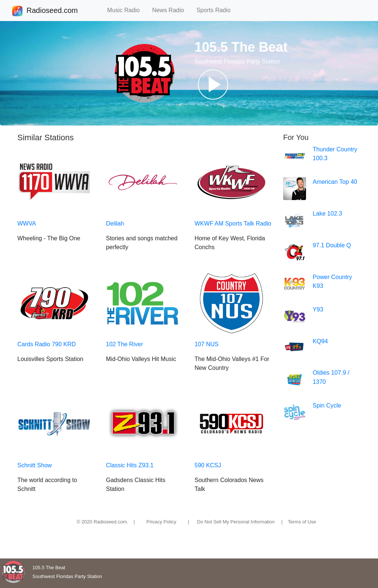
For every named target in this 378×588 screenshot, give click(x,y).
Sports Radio (217, 10)
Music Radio (127, 10)
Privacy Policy (161, 522)
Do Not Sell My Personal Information (236, 522)
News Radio (171, 10)
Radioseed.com (52, 11)
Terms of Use (302, 522)
